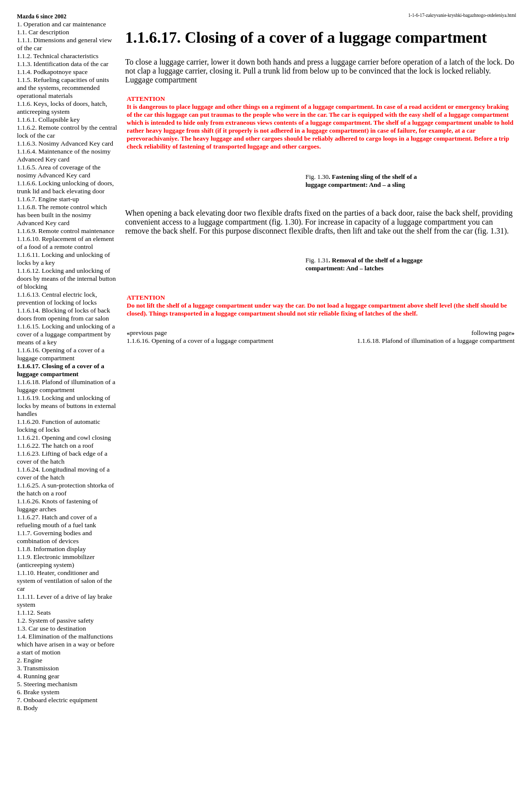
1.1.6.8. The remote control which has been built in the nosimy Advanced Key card (62, 215)
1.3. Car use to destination (51, 628)
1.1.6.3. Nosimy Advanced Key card (65, 143)
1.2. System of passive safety (55, 620)
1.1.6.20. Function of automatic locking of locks (59, 426)
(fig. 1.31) (491, 231)
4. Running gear (38, 676)
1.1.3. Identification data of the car (63, 64)
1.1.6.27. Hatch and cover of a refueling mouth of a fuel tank (57, 521)
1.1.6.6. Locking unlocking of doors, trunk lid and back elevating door (65, 187)
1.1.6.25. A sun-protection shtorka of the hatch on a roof (65, 489)
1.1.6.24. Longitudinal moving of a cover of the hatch (63, 473)
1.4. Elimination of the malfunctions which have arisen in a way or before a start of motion (66, 644)
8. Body (27, 708)
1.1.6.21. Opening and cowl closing (64, 438)
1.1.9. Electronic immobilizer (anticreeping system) (56, 561)
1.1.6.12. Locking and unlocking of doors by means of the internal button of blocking (66, 279)
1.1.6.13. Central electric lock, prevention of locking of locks (57, 298)
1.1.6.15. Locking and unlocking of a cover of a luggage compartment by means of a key (66, 334)
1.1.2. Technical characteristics (58, 56)
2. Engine (30, 660)
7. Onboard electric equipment (57, 700)
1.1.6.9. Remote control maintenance (66, 231)
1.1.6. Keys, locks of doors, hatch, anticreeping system (62, 108)
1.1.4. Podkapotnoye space (52, 72)
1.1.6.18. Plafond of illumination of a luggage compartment (66, 386)
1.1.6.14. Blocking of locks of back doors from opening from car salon (64, 314)
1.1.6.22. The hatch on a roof (55, 445)
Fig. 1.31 (317, 260)
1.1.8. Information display (51, 549)
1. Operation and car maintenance (61, 24)
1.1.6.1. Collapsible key (48, 120)
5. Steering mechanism (47, 684)
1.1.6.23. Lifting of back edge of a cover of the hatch (62, 457)
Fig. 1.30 (317, 177)
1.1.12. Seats (34, 612)
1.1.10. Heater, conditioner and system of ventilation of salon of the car (65, 581)
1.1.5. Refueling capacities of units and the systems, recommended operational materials (63, 88)
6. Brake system (38, 692)
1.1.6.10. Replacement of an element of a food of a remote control (65, 243)
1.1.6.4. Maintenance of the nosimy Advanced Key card (64, 155)
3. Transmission (38, 668)
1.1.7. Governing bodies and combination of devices (54, 537)
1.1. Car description (43, 32)
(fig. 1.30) (285, 222)
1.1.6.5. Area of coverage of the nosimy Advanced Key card (59, 171)
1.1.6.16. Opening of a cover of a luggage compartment (61, 354)
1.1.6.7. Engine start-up (48, 199)
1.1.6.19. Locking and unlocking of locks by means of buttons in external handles (66, 406)
